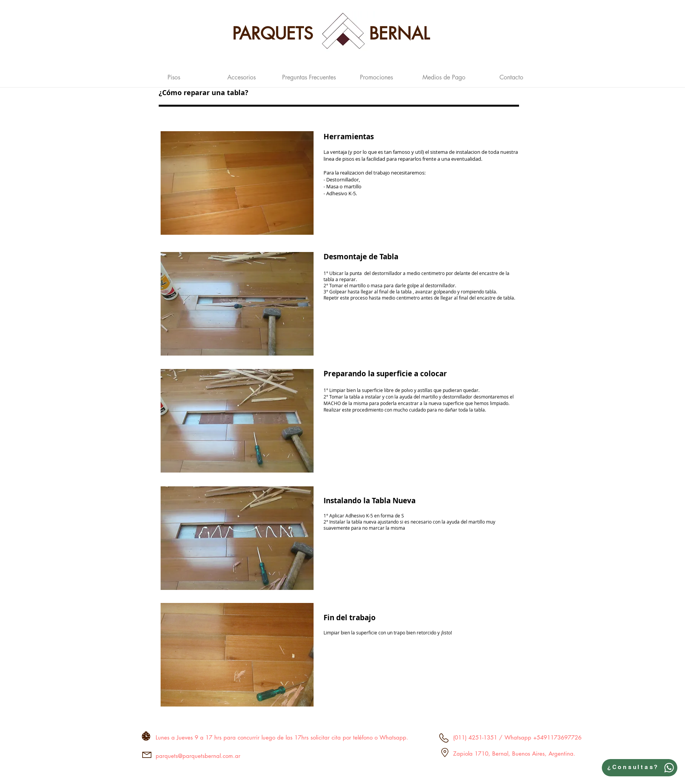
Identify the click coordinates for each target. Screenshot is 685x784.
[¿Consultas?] (640, 768)
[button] (174, 74)
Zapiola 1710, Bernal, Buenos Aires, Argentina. (514, 754)
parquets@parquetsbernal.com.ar (198, 756)
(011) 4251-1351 (475, 737)
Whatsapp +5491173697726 (542, 737)
